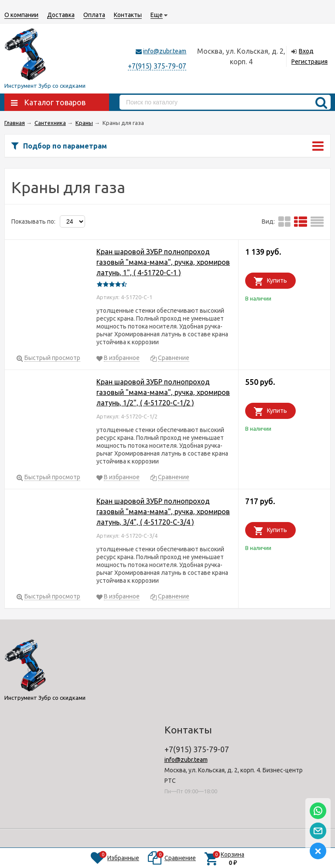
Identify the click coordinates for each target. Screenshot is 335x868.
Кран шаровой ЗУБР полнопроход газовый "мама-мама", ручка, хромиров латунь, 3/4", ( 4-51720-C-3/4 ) (163, 512)
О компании (21, 15)
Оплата (94, 15)
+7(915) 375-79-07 (157, 66)
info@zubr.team (165, 51)
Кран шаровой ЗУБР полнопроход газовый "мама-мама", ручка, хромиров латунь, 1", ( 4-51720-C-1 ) (163, 262)
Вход (306, 51)
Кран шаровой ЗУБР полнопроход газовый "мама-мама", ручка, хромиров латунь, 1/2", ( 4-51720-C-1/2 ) (163, 392)
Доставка (61, 15)
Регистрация (309, 62)
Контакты (128, 15)
